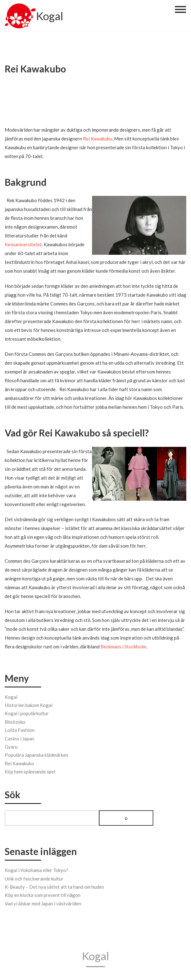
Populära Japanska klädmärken (36, 754)
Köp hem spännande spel (30, 771)
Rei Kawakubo (19, 762)
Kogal (50, 17)
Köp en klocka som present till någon (43, 894)
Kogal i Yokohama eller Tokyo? (36, 869)
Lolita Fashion (20, 729)
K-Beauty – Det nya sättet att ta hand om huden (54, 886)
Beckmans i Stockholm (123, 647)
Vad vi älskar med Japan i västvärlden (43, 903)
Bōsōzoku (15, 721)
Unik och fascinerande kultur (34, 878)
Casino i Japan (19, 738)
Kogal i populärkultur (27, 712)
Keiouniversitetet (23, 244)
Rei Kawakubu (98, 139)
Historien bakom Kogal (29, 704)
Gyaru (11, 746)
